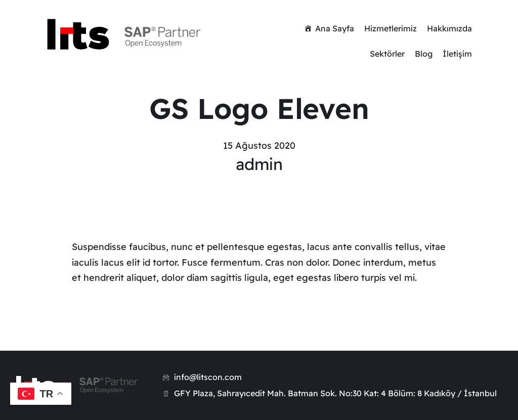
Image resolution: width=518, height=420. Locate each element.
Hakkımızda (449, 28)
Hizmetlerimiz (391, 28)
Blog (424, 54)
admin (259, 164)
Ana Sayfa (335, 28)
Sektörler (387, 54)
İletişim (457, 54)
